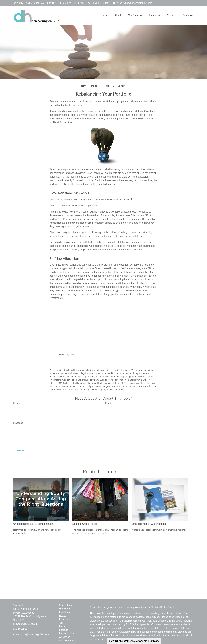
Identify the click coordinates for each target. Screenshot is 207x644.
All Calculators (67, 641)
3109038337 (29, 613)
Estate (63, 616)
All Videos (65, 637)
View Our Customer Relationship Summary (134, 641)
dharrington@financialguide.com (132, 3)
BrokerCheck (167, 607)
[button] (104, 15)
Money (63, 626)
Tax (61, 623)
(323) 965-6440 (98, 3)
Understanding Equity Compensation (33, 524)
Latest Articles (67, 633)
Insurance (65, 619)
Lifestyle (64, 630)
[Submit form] (21, 451)
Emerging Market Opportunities (149, 524)
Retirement (65, 609)
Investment (65, 612)
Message (18, 423)
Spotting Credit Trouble (85, 524)
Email (108, 403)
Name (17, 403)
